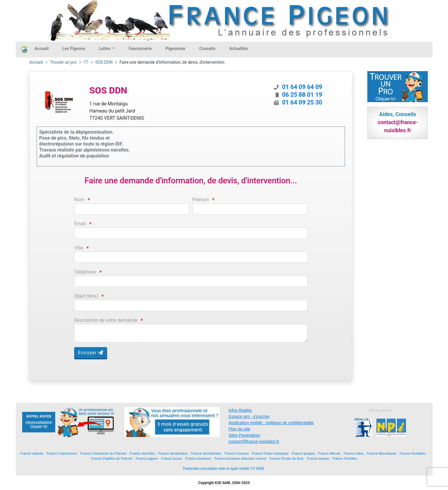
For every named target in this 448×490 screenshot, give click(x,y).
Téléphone (85, 272)
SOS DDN (104, 62)
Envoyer (91, 353)
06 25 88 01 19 (302, 95)
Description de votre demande (106, 320)
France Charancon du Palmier (103, 453)
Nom (79, 200)
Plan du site (239, 429)
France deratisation (173, 453)
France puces (172, 458)
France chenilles (142, 453)
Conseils (207, 49)
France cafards (32, 453)
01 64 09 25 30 (302, 102)
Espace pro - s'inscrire (249, 416)
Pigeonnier (176, 49)
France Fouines (237, 453)
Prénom (201, 200)
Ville (79, 248)
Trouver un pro (63, 62)
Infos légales (240, 410)
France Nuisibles (412, 453)
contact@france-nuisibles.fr (254, 441)
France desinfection (206, 453)
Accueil (42, 49)
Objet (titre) (86, 296)
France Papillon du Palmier (112, 458)
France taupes (318, 458)
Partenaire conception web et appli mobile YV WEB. (224, 469)
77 (86, 62)
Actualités (239, 49)
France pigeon (147, 458)
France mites (354, 453)
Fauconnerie (140, 49)
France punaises (198, 458)
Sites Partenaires (245, 435)
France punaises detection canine (240, 458)
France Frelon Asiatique (270, 453)
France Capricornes (62, 453)
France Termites (345, 458)
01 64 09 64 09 (302, 87)
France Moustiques (381, 453)
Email (80, 224)
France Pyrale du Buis (287, 458)
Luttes (105, 49)
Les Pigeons (74, 49)
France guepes (303, 453)
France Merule (329, 453)
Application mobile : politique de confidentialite (271, 423)
